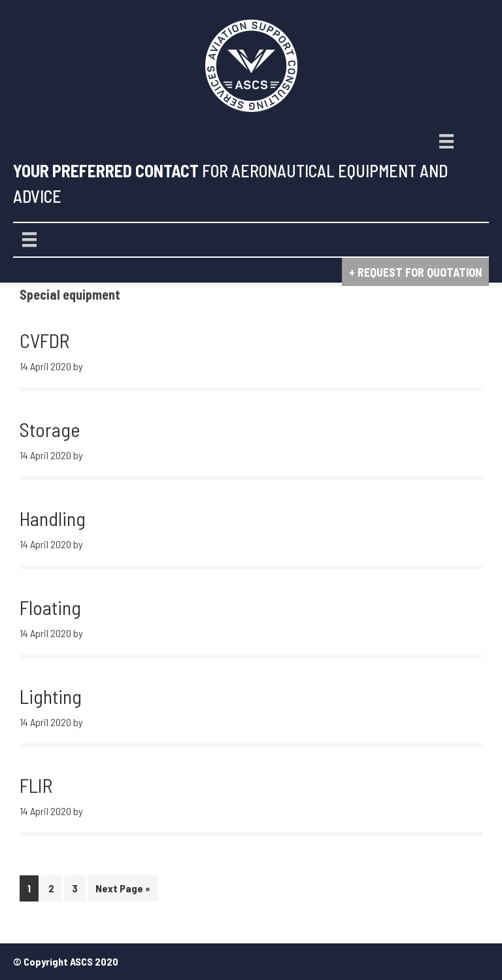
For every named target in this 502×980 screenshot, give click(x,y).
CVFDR (44, 340)
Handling (53, 518)
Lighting (51, 696)
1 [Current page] (33, 891)
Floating (50, 607)
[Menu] (446, 141)
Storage (50, 429)
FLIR (36, 785)
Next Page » (123, 891)
